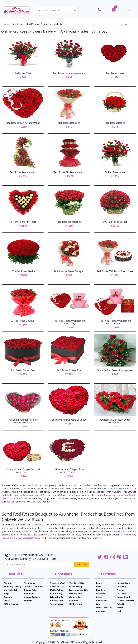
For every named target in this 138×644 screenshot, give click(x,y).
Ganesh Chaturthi (125, 601)
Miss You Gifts (76, 593)
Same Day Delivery (13, 586)
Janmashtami (123, 583)
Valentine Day (57, 586)
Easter (120, 608)
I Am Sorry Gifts (76, 583)
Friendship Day (57, 597)
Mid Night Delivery (13, 590)
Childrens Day (76, 604)
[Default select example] (127, 25)
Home (5, 24)
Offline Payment (11, 604)
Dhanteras (101, 611)
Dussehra (121, 593)
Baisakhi (121, 604)
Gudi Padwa (102, 601)
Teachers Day (57, 604)
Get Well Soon (57, 601)
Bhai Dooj (101, 590)
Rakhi (99, 583)
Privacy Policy (31, 590)
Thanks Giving (76, 586)
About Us (8, 583)
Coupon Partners (32, 597)
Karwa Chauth (124, 597)
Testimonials (30, 583)
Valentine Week (58, 583)
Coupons (8, 597)
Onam (99, 597)
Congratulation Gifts (79, 590)
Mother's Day (57, 590)
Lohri (99, 604)
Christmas (101, 593)
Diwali (99, 586)
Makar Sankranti (104, 608)
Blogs (6, 593)
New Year (73, 601)
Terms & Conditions (34, 586)
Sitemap (28, 601)
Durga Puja (122, 586)
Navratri (121, 590)
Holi (119, 611)
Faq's (6, 601)
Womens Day (75, 597)
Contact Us (29, 593)
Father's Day (56, 593)
